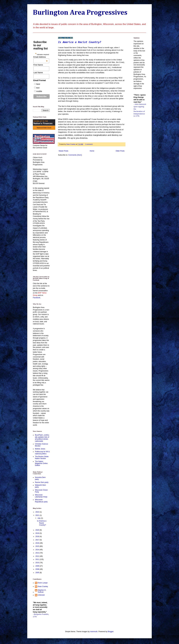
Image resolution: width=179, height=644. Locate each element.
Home (92, 151)
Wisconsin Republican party (41, 501)
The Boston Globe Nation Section (42, 458)
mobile (39, 91)
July (39, 518)
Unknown (41, 595)
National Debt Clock (44, 128)
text (38, 88)
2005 (38, 573)
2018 (38, 536)
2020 (38, 530)
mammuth (94, 632)
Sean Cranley (43, 586)
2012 (38, 556)
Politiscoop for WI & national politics (42, 453)
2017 (38, 540)
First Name (38, 65)
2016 (38, 543)
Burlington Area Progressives (80, 13)
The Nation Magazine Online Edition (41, 463)
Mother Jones (40, 449)
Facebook (37, 298)
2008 (38, 569)
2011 (38, 559)
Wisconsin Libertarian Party (41, 496)
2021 (38, 515)
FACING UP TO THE (41, 121)
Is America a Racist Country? (80, 42)
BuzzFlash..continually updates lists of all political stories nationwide (42, 438)
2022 (38, 512)
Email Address (41, 57)
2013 (38, 553)
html (38, 84)
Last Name (38, 73)
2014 (38, 550)
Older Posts (120, 151)
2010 (38, 563)
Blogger (111, 632)
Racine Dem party (42, 482)
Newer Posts (63, 151)
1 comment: (89, 144)
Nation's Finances (43, 123)
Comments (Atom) (75, 155)
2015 (38, 546)
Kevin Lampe (43, 583)
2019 (38, 533)
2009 (38, 566)
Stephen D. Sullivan (42, 591)
